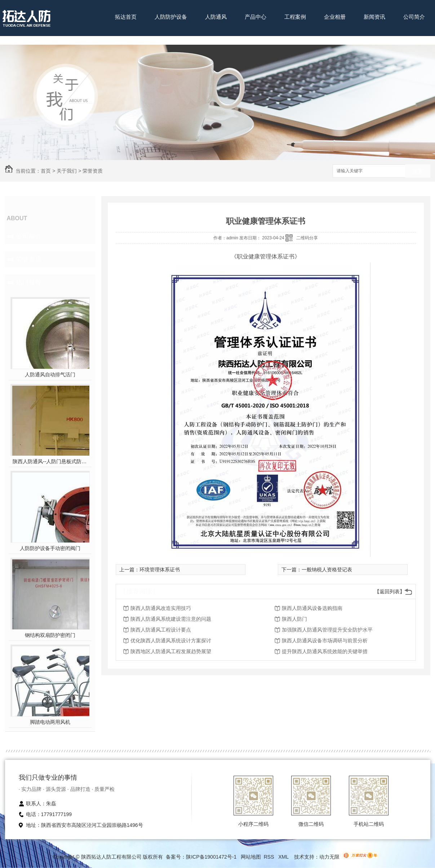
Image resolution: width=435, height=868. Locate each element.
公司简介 (414, 17)
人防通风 (216, 17)
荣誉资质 (93, 171)
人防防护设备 (171, 17)
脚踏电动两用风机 (50, 722)
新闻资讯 (374, 17)
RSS (270, 857)
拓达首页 (126, 17)
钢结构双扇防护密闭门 (50, 635)
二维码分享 (307, 238)
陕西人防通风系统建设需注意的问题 (171, 619)
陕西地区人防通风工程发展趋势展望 (171, 651)
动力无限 (329, 857)
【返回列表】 (390, 592)
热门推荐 (29, 282)
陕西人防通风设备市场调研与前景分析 (325, 641)
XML (284, 857)
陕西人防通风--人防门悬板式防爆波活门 (50, 461)
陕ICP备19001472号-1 (211, 857)
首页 (46, 171)
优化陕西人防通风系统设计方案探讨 (171, 641)
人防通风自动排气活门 (50, 375)
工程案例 (295, 17)
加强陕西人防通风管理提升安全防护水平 (327, 630)
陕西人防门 (294, 619)
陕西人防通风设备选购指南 (312, 608)
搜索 (418, 171)
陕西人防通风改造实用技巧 (161, 608)
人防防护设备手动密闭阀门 (50, 548)
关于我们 (67, 171)
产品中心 (256, 17)
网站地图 (251, 857)
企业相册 (335, 17)
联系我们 (126, 39)
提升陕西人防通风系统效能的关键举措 (325, 651)
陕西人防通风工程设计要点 (161, 630)
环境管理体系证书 (160, 570)
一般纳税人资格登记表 (327, 570)
